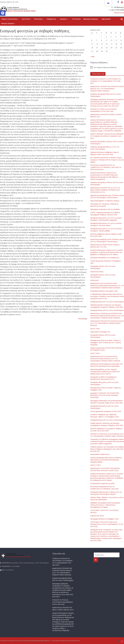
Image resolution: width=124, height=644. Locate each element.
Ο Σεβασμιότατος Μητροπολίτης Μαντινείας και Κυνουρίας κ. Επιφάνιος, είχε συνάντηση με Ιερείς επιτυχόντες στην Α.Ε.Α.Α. (107, 296)
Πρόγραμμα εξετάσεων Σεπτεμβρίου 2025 (104, 519)
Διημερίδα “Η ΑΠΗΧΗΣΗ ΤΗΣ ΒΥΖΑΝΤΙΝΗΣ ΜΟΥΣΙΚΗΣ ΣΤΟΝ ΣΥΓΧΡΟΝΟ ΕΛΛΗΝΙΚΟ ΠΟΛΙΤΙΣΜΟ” (105, 395)
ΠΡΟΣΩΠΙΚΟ (38, 19)
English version (8, 24)
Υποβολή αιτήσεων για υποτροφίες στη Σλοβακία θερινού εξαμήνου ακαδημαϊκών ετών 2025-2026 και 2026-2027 (107, 449)
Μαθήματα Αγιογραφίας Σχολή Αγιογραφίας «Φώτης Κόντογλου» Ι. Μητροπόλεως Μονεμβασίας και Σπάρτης (105, 505)
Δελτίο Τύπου (95, 329)
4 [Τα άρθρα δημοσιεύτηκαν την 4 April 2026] (116, 37)
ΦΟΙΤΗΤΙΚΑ (26, 19)
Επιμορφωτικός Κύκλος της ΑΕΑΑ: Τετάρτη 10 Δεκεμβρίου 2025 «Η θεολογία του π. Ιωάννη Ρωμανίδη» (106, 343)
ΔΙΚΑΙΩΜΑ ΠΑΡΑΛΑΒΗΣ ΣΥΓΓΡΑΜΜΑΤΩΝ (105, 258)
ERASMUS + (64, 19)
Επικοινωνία (119, 13)
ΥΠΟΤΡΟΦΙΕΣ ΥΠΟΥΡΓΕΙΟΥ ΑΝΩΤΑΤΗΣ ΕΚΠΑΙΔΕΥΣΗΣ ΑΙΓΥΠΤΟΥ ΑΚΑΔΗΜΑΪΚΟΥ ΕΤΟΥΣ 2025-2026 (107, 524)
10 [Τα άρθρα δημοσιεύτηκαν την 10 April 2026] (111, 40)
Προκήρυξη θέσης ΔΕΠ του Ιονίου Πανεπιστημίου (107, 302)
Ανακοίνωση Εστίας (97, 272)
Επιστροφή (83, 319)
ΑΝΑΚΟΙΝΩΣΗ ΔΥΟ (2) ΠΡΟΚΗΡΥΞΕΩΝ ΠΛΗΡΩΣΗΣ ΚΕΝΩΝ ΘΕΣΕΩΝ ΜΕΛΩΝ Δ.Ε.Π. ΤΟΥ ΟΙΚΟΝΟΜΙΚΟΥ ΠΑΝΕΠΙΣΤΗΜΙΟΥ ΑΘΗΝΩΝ (107, 286)
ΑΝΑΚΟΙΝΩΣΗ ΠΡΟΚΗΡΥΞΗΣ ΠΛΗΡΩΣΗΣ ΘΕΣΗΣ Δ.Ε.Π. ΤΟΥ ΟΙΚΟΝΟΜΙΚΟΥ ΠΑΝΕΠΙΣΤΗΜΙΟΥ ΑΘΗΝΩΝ (107, 323)
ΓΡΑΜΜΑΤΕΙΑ (51, 19)
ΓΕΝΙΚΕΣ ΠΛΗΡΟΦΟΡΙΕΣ (9, 19)
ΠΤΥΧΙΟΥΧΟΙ (76, 19)
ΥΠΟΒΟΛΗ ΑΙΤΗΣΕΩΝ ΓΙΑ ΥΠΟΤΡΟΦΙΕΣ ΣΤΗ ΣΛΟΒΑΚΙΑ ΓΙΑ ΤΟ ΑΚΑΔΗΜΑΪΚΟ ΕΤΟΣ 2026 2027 (105, 81)
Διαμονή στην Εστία (97, 516)
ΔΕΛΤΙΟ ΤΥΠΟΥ (95, 465)
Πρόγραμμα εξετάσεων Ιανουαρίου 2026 (104, 291)
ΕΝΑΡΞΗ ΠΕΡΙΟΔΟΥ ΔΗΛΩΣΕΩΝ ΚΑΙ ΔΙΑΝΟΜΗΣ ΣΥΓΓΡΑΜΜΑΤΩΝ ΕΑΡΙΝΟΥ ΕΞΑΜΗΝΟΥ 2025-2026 (107, 136)
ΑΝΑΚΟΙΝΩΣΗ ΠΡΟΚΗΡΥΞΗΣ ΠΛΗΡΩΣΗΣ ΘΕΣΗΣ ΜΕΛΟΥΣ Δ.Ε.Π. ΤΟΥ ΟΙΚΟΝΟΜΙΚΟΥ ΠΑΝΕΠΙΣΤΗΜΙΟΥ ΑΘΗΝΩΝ (107, 89)
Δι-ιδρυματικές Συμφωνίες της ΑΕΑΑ (102, 483)
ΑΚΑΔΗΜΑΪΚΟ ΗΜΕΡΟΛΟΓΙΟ (100, 454)
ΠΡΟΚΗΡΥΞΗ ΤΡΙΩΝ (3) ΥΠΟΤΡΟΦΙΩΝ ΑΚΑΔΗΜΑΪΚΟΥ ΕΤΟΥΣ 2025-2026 (63, 602)
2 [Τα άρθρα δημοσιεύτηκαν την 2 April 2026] (106, 37)
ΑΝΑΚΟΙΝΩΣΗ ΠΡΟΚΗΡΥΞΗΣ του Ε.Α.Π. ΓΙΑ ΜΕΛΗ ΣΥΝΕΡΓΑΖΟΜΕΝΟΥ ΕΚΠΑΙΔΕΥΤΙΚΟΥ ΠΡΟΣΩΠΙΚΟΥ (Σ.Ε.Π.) (105, 190)
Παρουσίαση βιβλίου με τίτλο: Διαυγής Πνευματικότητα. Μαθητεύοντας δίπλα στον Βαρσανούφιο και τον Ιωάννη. (105, 372)
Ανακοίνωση (94, 280)
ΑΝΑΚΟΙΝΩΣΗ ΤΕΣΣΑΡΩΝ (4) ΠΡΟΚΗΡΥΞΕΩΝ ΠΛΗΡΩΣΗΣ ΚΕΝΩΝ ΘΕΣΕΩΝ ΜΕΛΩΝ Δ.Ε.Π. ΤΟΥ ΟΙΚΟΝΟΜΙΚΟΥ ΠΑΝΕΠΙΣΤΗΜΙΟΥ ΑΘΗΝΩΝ (107, 316)
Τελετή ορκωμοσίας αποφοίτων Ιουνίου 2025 (106, 411)
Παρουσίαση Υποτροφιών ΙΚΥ (100, 332)
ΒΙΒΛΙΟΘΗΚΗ (106, 19)
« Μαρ (92, 56)
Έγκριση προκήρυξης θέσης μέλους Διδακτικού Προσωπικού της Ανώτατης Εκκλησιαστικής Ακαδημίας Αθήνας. (106, 460)
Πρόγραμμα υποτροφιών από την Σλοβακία (105, 209)
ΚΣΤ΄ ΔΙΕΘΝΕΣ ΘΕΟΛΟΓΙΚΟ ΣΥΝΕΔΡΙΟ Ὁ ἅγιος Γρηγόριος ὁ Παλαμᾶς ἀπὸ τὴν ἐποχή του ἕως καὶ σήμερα (107, 160)
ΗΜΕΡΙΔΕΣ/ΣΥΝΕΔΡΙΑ (90, 19)
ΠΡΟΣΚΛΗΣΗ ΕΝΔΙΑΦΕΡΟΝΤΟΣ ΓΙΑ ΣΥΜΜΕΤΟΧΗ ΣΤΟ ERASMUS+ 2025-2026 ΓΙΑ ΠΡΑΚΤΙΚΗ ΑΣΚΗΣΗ (106, 167)
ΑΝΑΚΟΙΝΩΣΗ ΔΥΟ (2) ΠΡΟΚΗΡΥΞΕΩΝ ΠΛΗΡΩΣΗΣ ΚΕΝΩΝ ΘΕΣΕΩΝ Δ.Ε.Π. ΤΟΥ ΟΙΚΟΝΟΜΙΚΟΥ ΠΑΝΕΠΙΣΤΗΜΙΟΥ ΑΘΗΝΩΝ (105, 359)
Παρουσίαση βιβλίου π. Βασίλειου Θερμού (105, 201)
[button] (3, 13)
